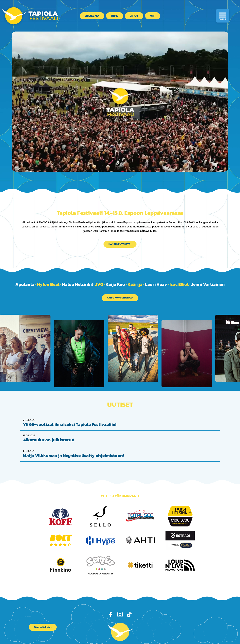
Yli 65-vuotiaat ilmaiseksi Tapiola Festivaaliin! (70, 418)
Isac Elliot (179, 284)
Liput (134, 16)
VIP (153, 16)
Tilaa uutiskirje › (43, 620)
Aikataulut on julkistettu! (48, 433)
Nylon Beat (48, 284)
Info (115, 16)
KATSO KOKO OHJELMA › (120, 298)
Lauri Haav (156, 284)
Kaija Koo (115, 284)
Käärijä (135, 284)
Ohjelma (92, 16)
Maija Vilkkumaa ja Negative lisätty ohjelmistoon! (73, 449)
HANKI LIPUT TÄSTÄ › (120, 244)
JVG (99, 284)
